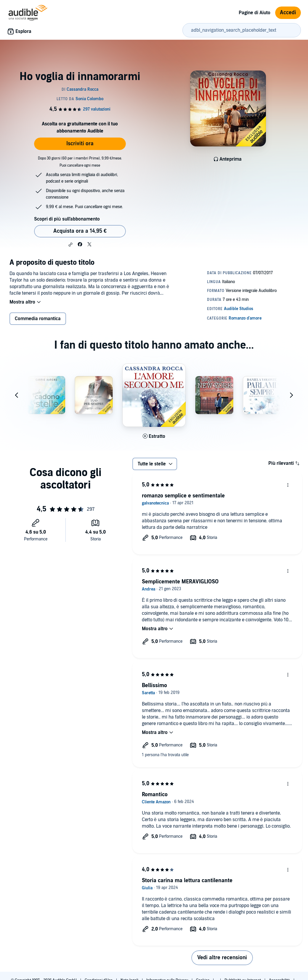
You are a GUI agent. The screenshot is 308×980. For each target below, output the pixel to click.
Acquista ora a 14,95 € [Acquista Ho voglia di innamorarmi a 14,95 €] (80, 231)
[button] (70, 245)
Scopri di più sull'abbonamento (67, 219)
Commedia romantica (38, 319)
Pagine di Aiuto (255, 13)
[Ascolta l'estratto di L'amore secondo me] (154, 436)
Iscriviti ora (80, 144)
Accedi (288, 13)
